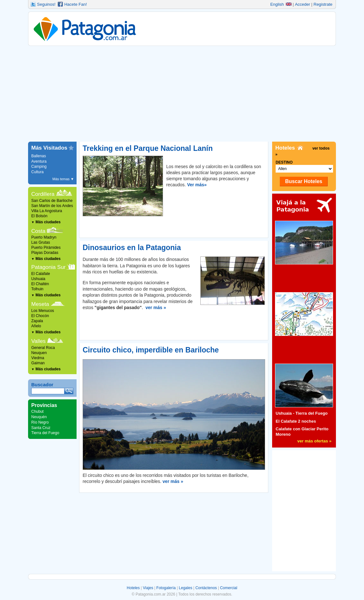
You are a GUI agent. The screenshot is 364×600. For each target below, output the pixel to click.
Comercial (229, 588)
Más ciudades (46, 222)
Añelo (36, 326)
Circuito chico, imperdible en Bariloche (151, 350)
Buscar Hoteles (304, 181)
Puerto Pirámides (46, 248)
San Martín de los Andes (52, 206)
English (281, 4)
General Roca (43, 348)
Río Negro (40, 422)
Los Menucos (43, 311)
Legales (186, 588)
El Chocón (40, 316)
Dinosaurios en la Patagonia (132, 248)
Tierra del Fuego (45, 433)
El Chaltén (40, 284)
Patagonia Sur (48, 267)
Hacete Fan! (75, 4)
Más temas (63, 179)
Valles (38, 341)
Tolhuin (37, 289)
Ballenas (39, 156)
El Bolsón (39, 216)
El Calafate (41, 274)
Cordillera (43, 194)
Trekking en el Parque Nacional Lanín (148, 148)
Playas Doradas (45, 253)
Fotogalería (166, 588)
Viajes (148, 588)
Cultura (37, 172)
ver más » (156, 307)
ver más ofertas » (314, 441)
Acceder (302, 4)
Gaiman (38, 363)
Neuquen (39, 353)
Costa (38, 231)
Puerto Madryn (44, 237)
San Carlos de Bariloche (52, 201)
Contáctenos (206, 588)
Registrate (323, 4)
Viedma (38, 358)
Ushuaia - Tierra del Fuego (302, 413)
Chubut (37, 411)
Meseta (40, 304)
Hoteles (133, 588)
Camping (39, 167)
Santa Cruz (41, 428)
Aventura (39, 161)
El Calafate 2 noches (296, 421)
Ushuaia (38, 279)
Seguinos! (46, 4)
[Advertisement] (182, 94)
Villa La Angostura (47, 211)
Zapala (37, 321)
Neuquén (39, 417)
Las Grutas (41, 242)
